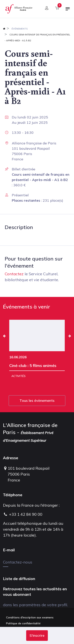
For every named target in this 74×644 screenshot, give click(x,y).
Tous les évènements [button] (37, 401)
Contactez (14, 274)
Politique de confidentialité (23, 623)
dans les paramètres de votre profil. (35, 605)
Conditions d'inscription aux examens (30, 617)
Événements (20, 29)
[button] (37, 636)
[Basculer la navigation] (68, 10)
